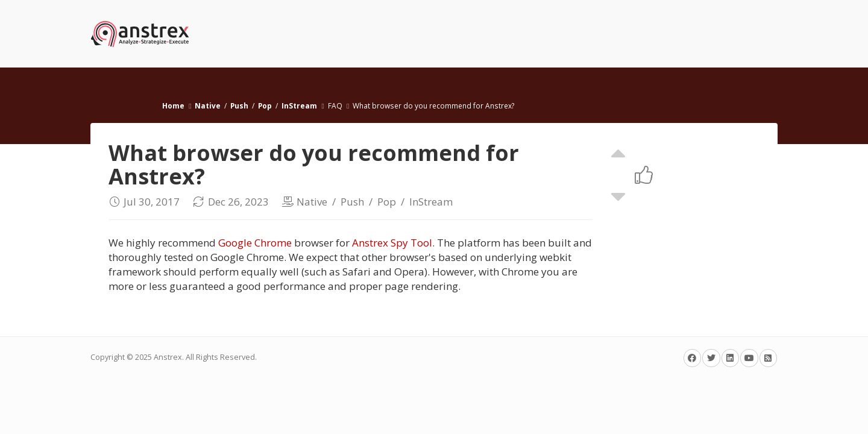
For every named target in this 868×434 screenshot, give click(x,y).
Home (173, 105)
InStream (299, 105)
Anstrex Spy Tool (392, 243)
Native (208, 105)
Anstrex (168, 357)
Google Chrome (255, 243)
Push (239, 105)
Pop (265, 105)
